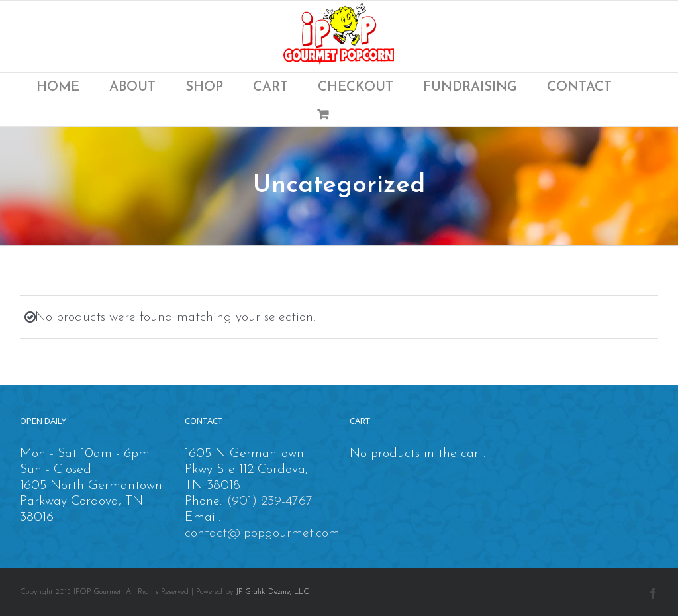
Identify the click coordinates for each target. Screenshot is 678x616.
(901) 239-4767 (269, 501)
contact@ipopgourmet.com (262, 533)
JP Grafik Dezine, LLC (272, 592)
